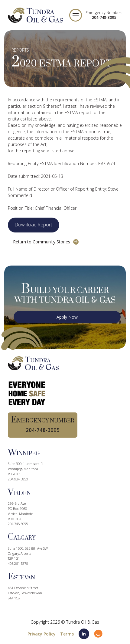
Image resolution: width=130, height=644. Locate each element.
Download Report (34, 225)
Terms (67, 634)
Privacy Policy (42, 634)
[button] (76, 15)
